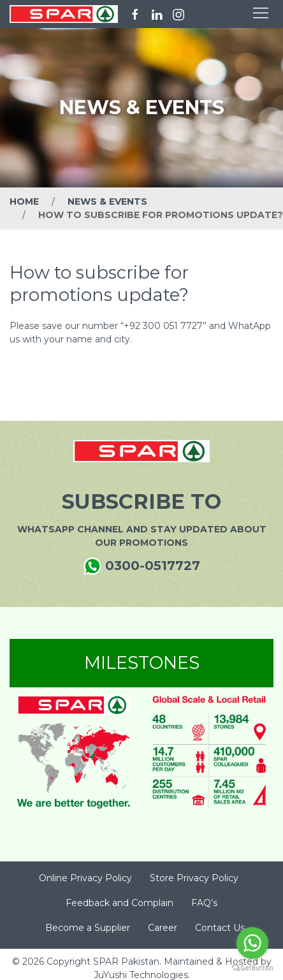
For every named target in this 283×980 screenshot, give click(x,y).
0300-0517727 (142, 566)
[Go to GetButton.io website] (252, 967)
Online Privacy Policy (85, 878)
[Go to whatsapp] (252, 943)
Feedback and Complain (120, 903)
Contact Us (220, 928)
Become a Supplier (88, 928)
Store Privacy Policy (194, 878)
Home (24, 201)
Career (163, 928)
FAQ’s (204, 903)
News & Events (107, 201)
